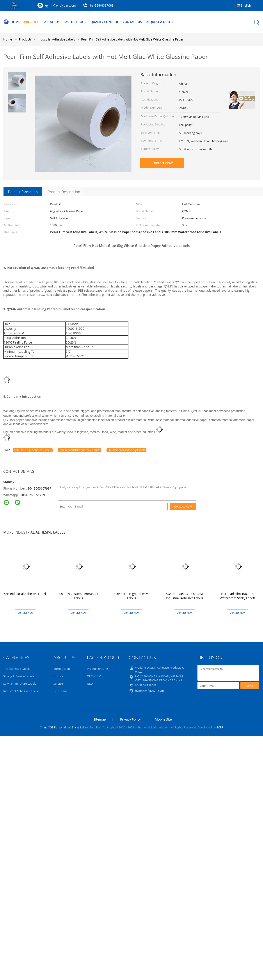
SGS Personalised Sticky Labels (126, 450)
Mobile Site (163, 719)
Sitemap (100, 719)
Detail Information (23, 192)
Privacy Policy (130, 719)
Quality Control (105, 22)
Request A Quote (160, 22)
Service (58, 684)
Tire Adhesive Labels (17, 669)
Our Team (60, 691)
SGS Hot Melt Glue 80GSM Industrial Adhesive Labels (185, 596)
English (246, 5)
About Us (52, 22)
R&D (90, 684)
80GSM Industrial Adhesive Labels (80, 450)
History (58, 676)
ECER (220, 727)
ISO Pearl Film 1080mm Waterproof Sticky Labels (237, 596)
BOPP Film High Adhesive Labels (131, 596)
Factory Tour (75, 22)
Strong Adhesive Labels (19, 676)
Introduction (62, 669)
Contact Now (162, 163)
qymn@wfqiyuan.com (61, 5)
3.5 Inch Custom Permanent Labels (78, 596)
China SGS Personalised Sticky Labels (64, 727)
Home (12, 22)
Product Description (64, 192)
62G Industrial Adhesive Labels (33, 450)
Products (32, 22)
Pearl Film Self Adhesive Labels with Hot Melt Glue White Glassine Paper (132, 39)
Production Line (98, 669)
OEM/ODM (94, 676)
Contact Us (132, 22)
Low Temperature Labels (20, 684)
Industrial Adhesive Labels (21, 691)
